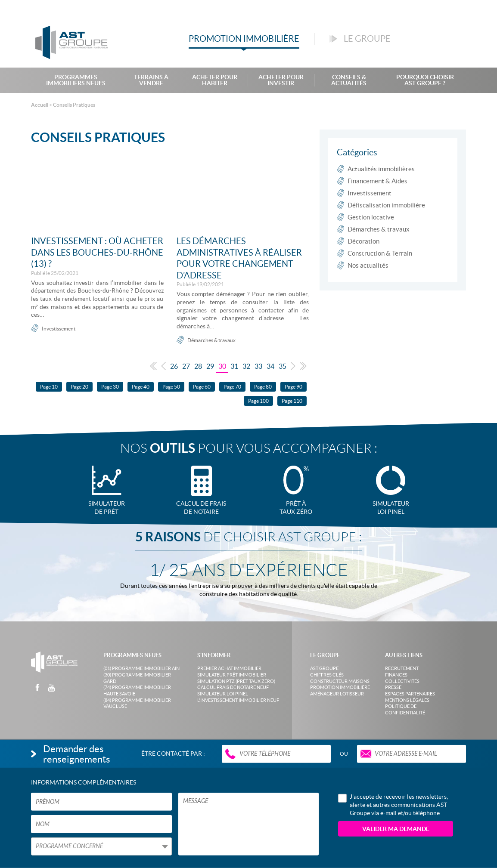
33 (258, 366)
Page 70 (232, 387)
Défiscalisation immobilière (386, 205)
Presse (393, 687)
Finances (396, 675)
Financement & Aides (377, 181)
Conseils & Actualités (349, 80)
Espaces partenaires (410, 694)
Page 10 (49, 387)
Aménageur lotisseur (337, 694)
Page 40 (141, 387)
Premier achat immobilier (229, 668)
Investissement (59, 329)
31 (234, 366)
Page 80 (263, 387)
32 (246, 366)
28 (198, 366)
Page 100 (258, 401)
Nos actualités (368, 265)
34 (270, 366)
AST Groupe (324, 668)
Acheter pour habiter (215, 80)
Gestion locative (371, 217)
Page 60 (202, 387)
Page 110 (292, 401)
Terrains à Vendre (151, 80)
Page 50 (171, 387)
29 (210, 366)
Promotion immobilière (340, 687)
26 (174, 366)
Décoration (363, 241)
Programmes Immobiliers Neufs (76, 80)
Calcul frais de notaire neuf (233, 687)
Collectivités (402, 681)
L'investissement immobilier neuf (238, 700)
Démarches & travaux (211, 340)
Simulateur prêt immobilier (232, 675)
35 (283, 366)
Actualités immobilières (381, 169)
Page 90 (294, 387)
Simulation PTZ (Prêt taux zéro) (236, 681)
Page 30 (110, 387)
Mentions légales (407, 700)
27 (186, 366)
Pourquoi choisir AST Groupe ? (425, 80)
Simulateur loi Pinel (223, 694)
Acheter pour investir (281, 80)
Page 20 (79, 387)
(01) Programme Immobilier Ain (141, 668)
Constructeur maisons (340, 681)
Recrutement (402, 668)
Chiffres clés (327, 675)
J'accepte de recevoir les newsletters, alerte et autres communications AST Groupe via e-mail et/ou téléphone (393, 804)
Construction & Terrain (380, 253)
